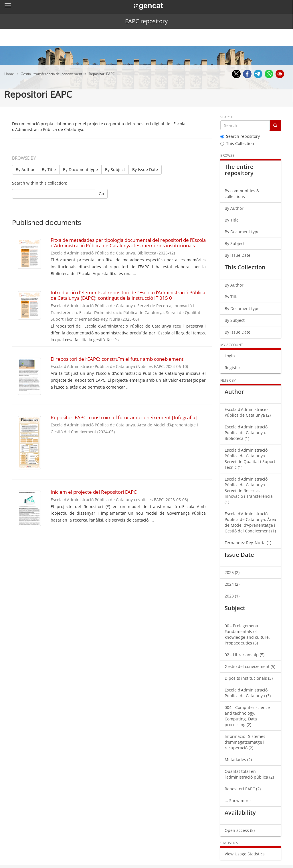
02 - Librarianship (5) (245, 655)
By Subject (115, 170)
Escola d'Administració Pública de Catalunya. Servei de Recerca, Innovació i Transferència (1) (249, 490)
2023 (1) (232, 596)
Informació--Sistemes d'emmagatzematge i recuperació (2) (245, 742)
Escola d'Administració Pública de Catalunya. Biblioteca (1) (246, 433)
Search (227, 117)
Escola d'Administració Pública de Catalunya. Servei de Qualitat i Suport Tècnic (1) (250, 459)
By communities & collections (242, 194)
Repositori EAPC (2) (243, 789)
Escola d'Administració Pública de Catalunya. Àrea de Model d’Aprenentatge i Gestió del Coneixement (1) (250, 522)
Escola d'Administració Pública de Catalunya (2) (248, 412)
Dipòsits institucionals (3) (249, 678)
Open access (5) (240, 830)
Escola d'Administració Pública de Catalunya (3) (248, 693)
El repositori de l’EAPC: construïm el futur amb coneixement (117, 359)
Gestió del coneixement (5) (250, 666)
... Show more (238, 801)
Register (232, 368)
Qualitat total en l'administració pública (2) (249, 774)
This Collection (237, 143)
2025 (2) (232, 572)
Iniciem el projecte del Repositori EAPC (94, 492)
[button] (8, 6)
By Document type (80, 170)
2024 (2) (232, 584)
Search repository (240, 136)
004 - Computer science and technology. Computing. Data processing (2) (247, 716)
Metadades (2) (238, 760)
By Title (49, 170)
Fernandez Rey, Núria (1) (248, 543)
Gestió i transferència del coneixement (52, 74)
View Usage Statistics (245, 854)
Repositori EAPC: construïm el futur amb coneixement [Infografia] (124, 417)
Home (10, 74)
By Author (25, 170)
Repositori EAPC (102, 74)
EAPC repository (146, 21)
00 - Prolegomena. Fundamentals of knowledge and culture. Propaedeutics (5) (247, 634)
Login (230, 356)
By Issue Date (145, 170)
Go (101, 194)
